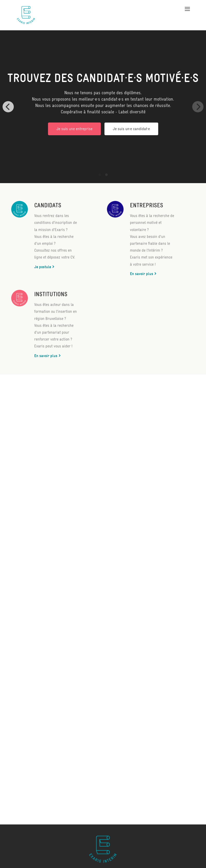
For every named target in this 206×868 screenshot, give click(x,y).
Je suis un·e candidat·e (131, 129)
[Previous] (8, 107)
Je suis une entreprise (74, 129)
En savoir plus (142, 274)
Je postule (43, 267)
